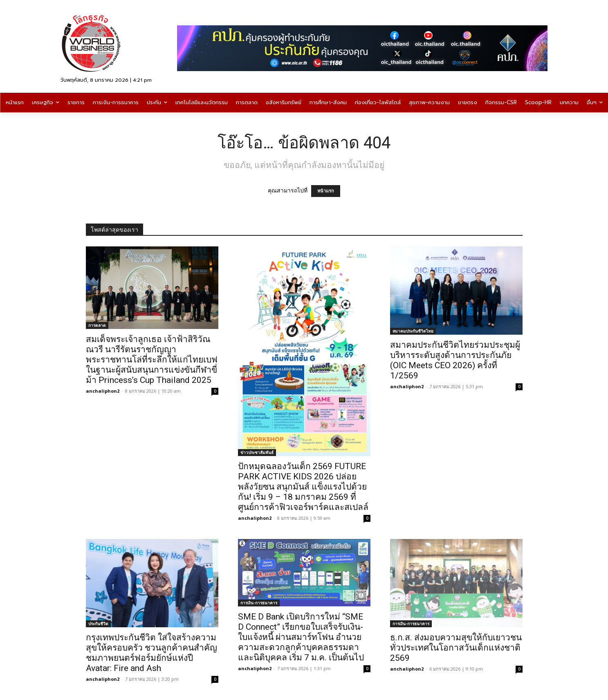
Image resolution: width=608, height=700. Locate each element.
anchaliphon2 (103, 391)
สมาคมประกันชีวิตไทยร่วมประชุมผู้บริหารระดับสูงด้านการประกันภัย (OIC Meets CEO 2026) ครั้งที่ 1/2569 (455, 360)
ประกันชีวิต (98, 624)
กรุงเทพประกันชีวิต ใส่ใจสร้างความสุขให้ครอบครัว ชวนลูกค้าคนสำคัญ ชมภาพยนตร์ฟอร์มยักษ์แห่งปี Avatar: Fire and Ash (151, 653)
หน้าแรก (326, 191)
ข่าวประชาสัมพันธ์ (257, 452)
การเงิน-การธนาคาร (259, 603)
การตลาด (97, 325)
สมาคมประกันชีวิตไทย (413, 331)
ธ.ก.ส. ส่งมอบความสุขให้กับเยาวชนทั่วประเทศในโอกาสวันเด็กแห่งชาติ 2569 (456, 648)
